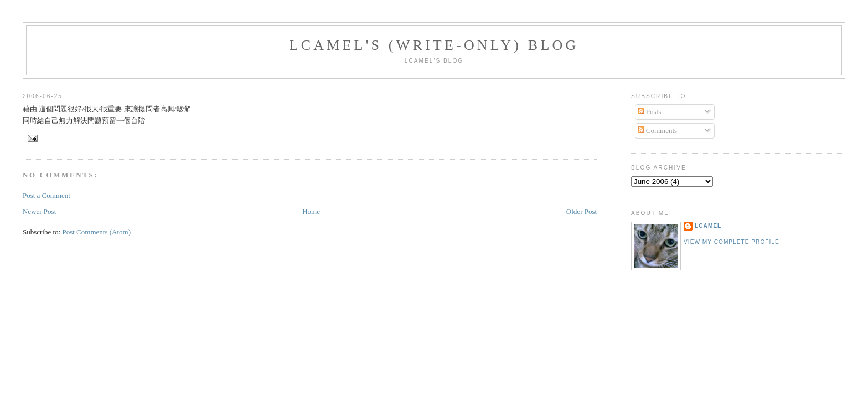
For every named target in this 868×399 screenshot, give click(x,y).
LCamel (708, 226)
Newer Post (39, 211)
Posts (650, 112)
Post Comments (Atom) (96, 232)
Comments (658, 131)
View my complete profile (732, 242)
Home (311, 211)
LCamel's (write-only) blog (434, 45)
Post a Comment (46, 195)
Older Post (582, 211)
